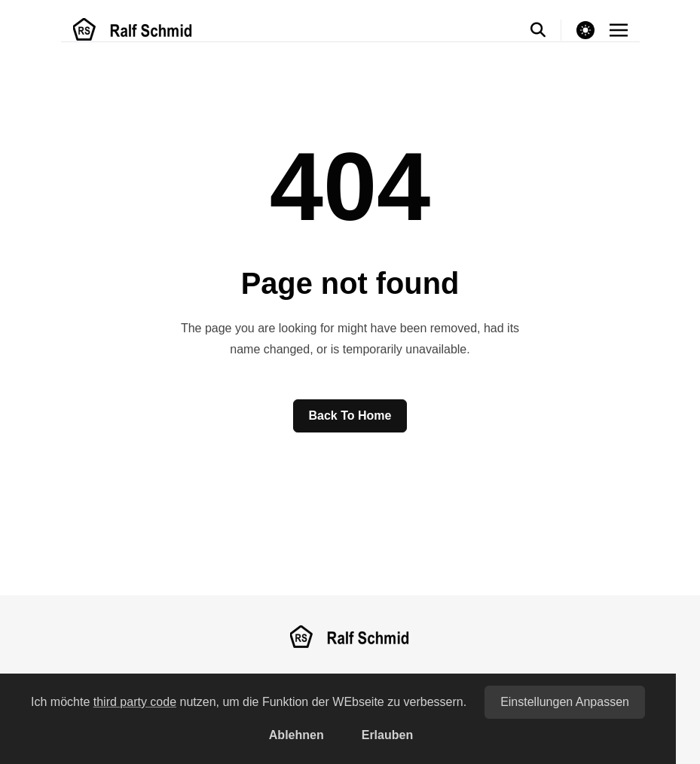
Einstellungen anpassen (565, 702)
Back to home (350, 416)
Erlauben (387, 735)
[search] (546, 30)
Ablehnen (297, 735)
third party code (135, 702)
